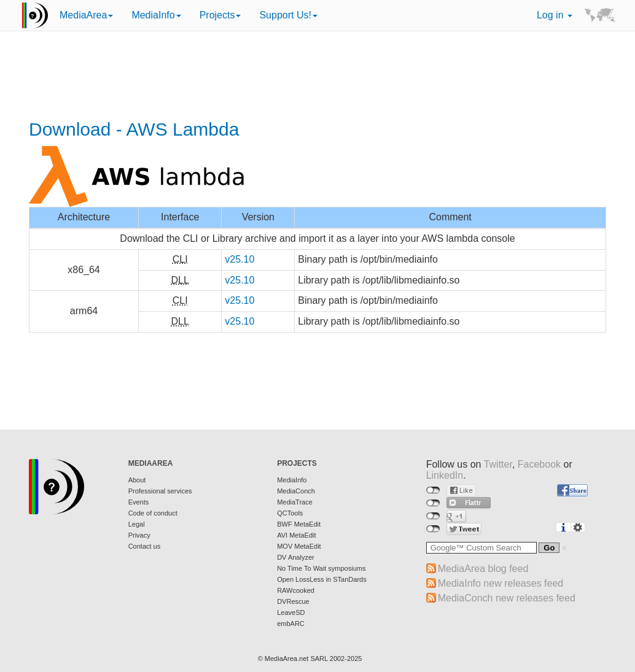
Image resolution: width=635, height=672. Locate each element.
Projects (220, 15)
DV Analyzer (296, 557)
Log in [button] (555, 15)
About (137, 480)
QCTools (290, 513)
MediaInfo (156, 15)
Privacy (139, 535)
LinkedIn (445, 475)
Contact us (145, 546)
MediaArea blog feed (483, 569)
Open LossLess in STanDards (322, 579)
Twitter (498, 464)
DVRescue (293, 601)
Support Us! (288, 15)
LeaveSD (291, 612)
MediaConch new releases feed (507, 598)
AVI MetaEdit (296, 535)
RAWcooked (296, 590)
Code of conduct (153, 513)
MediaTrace (295, 502)
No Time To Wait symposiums (321, 568)
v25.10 (240, 259)
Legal (137, 524)
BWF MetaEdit (299, 524)
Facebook (539, 464)
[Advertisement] (317, 77)
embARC (291, 624)
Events (139, 502)
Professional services (160, 491)
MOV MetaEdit (299, 546)
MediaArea (86, 15)
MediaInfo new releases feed (501, 583)
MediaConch (296, 491)
